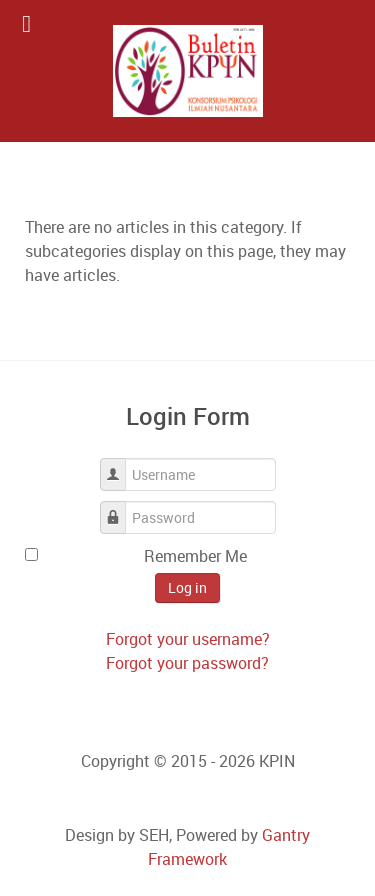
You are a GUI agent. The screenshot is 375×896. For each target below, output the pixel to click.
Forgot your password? (187, 663)
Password (120, 507)
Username (120, 464)
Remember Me (195, 556)
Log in (187, 587)
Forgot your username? (188, 639)
